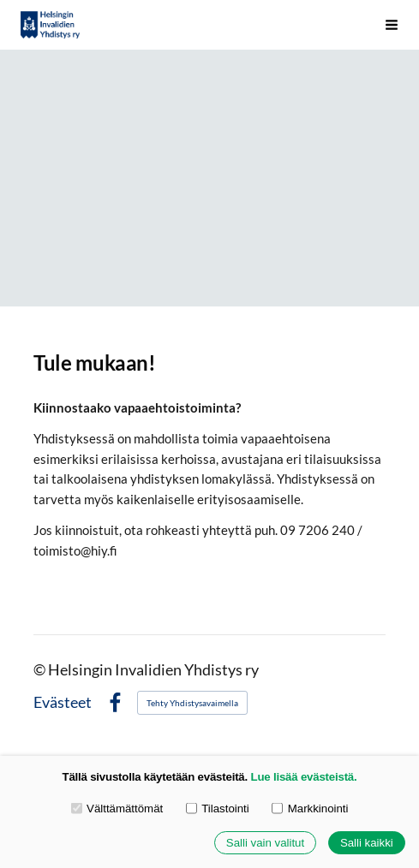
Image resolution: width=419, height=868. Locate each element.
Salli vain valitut (265, 843)
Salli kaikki (367, 843)
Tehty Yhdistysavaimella (192, 703)
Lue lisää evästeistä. (304, 777)
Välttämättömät (117, 808)
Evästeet (63, 703)
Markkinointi (310, 808)
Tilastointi (218, 808)
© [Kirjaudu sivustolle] (41, 670)
